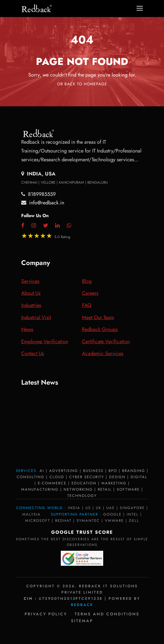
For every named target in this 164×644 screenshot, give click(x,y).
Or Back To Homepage (82, 84)
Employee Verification (45, 342)
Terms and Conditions (107, 614)
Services (30, 281)
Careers (90, 293)
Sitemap (82, 621)
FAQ (87, 305)
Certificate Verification (106, 342)
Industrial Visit (36, 317)
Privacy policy (46, 614)
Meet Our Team (98, 317)
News (27, 329)
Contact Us (33, 353)
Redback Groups (100, 329)
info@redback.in (47, 203)
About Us (31, 293)
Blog (87, 281)
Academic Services (103, 353)
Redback (82, 605)
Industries (31, 305)
